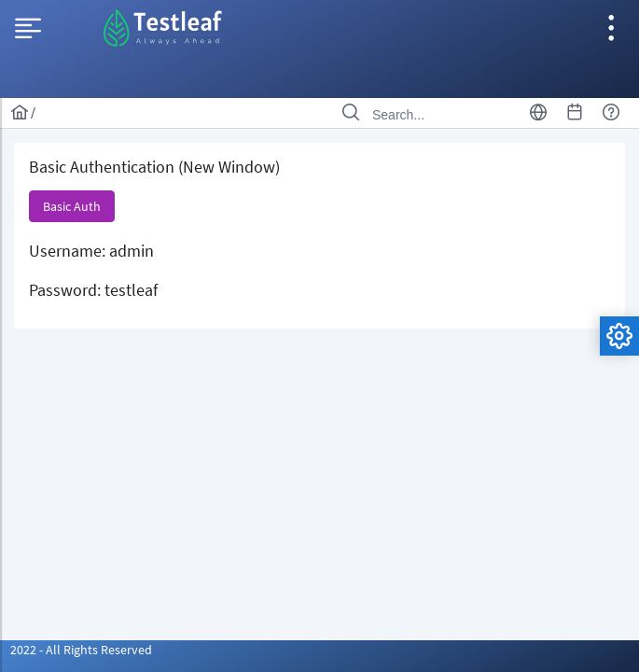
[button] (72, 206)
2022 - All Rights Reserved (81, 650)
